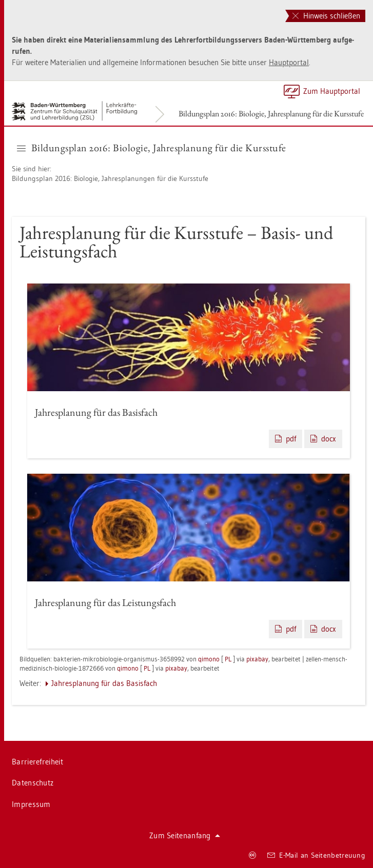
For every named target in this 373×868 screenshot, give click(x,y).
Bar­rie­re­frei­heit (37, 762)
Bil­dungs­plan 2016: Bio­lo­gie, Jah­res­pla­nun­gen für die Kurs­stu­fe (110, 178)
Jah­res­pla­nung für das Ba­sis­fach (104, 683)
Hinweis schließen (326, 16)
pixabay (257, 659)
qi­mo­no (209, 659)
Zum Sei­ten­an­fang (185, 835)
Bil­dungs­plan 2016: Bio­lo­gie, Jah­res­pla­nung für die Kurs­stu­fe (271, 114)
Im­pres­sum (31, 804)
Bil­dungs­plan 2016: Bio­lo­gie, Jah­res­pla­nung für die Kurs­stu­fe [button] (152, 148)
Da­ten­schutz (33, 783)
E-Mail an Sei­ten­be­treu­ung (316, 855)
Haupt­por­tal (289, 62)
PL (228, 659)
